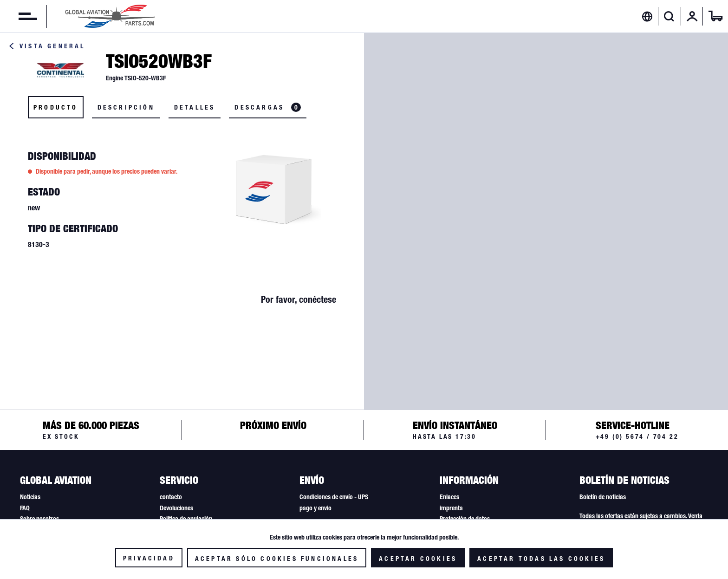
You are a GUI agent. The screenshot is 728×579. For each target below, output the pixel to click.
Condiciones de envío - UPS (334, 497)
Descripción (126, 107)
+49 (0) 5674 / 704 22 (637, 436)
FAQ (25, 508)
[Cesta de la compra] (715, 16)
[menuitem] (19, 16)
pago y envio (315, 508)
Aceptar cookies (418, 559)
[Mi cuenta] (692, 16)
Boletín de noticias (603, 497)
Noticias (30, 497)
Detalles (195, 107)
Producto (56, 107)
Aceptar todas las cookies (541, 559)
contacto (171, 497)
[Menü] (19, 16)
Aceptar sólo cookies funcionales (277, 559)
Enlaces (449, 497)
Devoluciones (176, 508)
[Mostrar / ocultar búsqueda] (669, 16)
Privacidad (149, 558)
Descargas (268, 107)
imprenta (451, 508)
